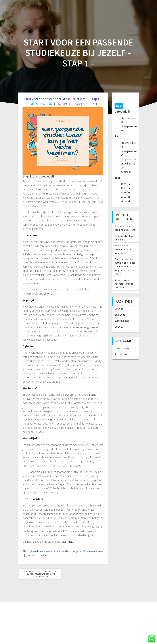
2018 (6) (125, 194)
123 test (47, 294)
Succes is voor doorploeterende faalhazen (124, 277)
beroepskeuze (122, 342)
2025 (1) (125, 178)
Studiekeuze (81, 104)
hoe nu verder (45, 551)
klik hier (68, 542)
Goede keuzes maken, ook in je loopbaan (123, 243)
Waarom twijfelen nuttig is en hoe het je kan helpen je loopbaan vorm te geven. (125, 260)
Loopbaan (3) (128, 153)
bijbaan (33, 551)
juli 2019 (119, 320)
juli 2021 (119, 302)
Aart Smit (41, 104)
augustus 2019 (122, 314)
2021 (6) (125, 186)
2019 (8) (125, 190)
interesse (59, 551)
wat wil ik (32, 555)
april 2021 (120, 308)
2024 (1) (125, 182)
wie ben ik (44, 555)
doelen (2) (126, 165)
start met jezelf (74, 551)
